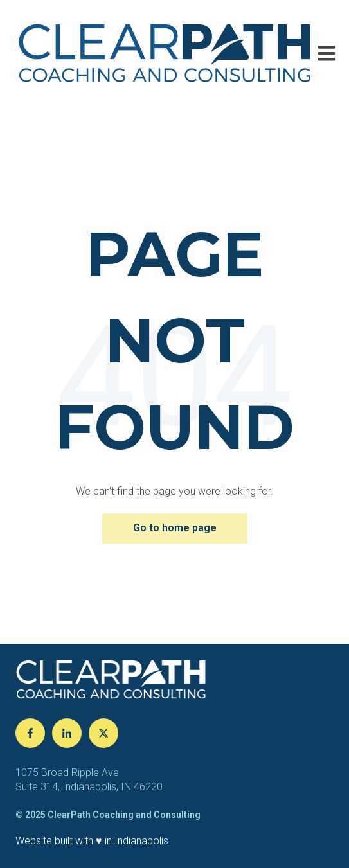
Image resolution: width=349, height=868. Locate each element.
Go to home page (175, 528)
